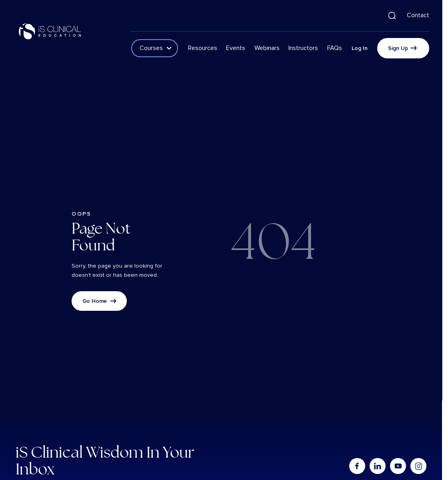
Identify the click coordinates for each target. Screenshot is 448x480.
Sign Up (398, 48)
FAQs (335, 48)
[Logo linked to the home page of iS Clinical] (50, 31)
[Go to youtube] (398, 466)
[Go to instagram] (418, 466)
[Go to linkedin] (377, 466)
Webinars (267, 48)
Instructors (303, 48)
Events (236, 48)
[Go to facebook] (357, 466)
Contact (418, 15)
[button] (392, 16)
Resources (203, 48)
